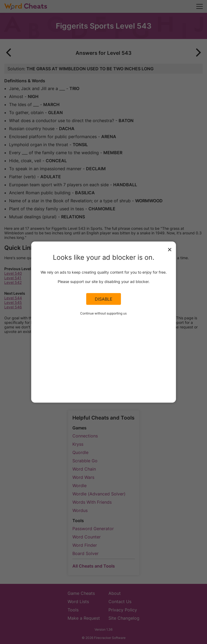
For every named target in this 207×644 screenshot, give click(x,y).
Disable (104, 299)
